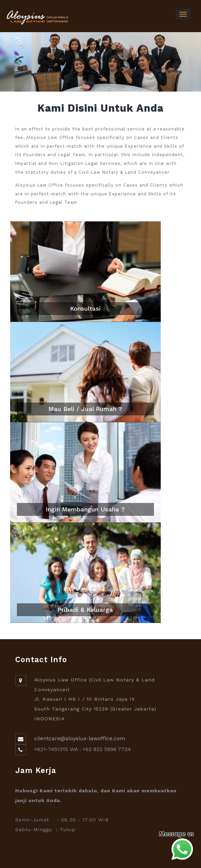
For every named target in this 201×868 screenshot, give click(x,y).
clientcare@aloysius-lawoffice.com (80, 738)
